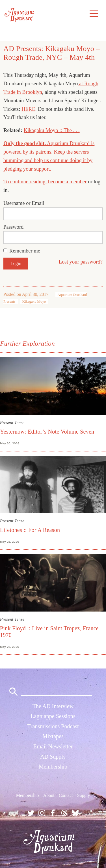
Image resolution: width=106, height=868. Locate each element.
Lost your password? (81, 262)
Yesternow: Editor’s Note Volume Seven (47, 432)
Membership (53, 767)
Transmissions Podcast (53, 726)
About (49, 795)
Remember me (25, 251)
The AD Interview (53, 706)
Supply (84, 795)
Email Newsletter (53, 746)
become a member (67, 182)
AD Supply (53, 757)
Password (13, 227)
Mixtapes (53, 736)
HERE (28, 109)
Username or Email (24, 203)
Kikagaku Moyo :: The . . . (52, 130)
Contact (66, 795)
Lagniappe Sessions (53, 716)
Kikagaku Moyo (34, 302)
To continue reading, (26, 182)
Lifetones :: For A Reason (30, 530)
